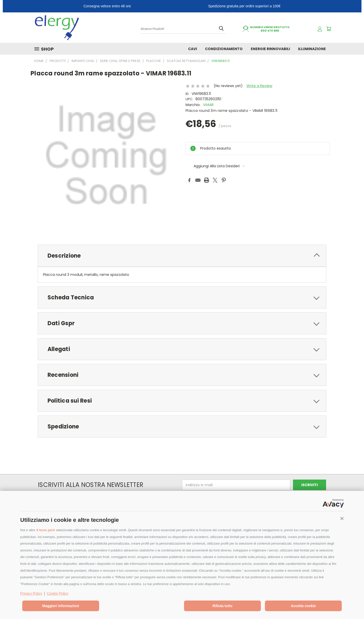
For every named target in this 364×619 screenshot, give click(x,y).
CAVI (192, 49)
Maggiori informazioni (61, 606)
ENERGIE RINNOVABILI (270, 49)
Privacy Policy (31, 593)
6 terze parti (46, 530)
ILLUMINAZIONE (312, 49)
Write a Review (259, 86)
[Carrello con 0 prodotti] (329, 29)
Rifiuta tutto (223, 606)
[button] (342, 519)
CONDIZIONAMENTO (224, 49)
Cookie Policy (58, 593)
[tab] (182, 256)
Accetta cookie (303, 606)
